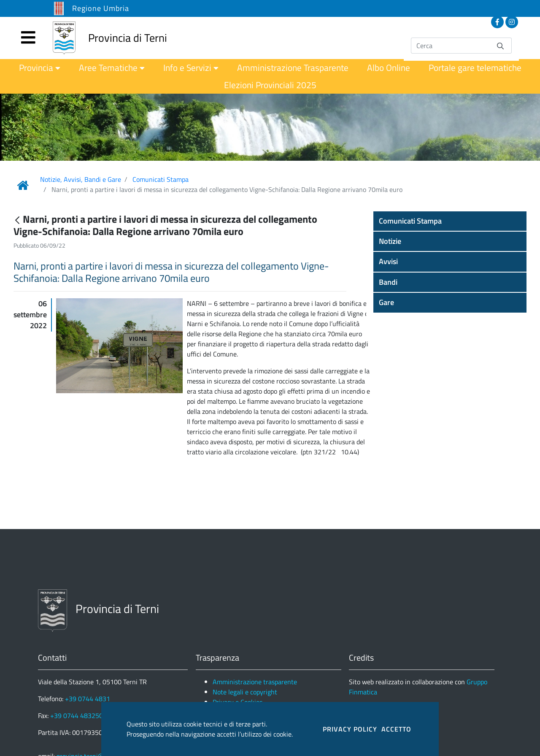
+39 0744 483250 (77, 715)
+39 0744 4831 (88, 699)
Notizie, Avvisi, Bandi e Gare (81, 179)
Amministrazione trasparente (255, 682)
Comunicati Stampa (161, 179)
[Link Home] (23, 185)
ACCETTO (396, 729)
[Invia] (500, 45)
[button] (450, 221)
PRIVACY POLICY (350, 729)
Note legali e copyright (245, 692)
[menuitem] (40, 68)
